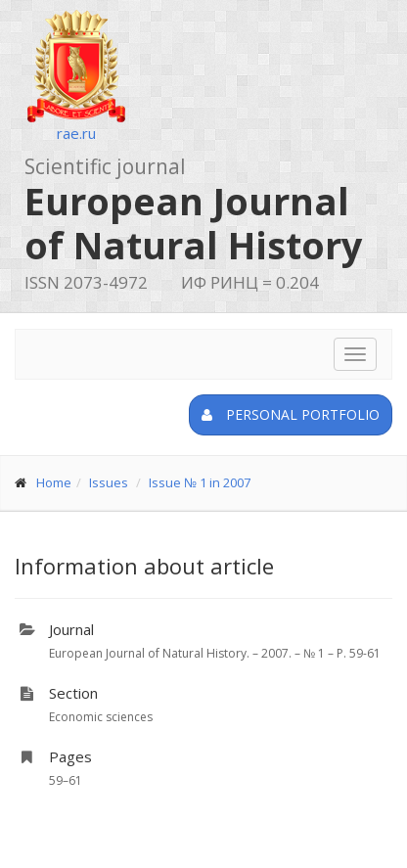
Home (54, 482)
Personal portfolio (291, 414)
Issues (109, 482)
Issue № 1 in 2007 (200, 482)
